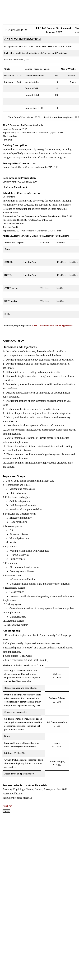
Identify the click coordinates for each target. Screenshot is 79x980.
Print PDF (8, 806)
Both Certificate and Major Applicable (52, 326)
